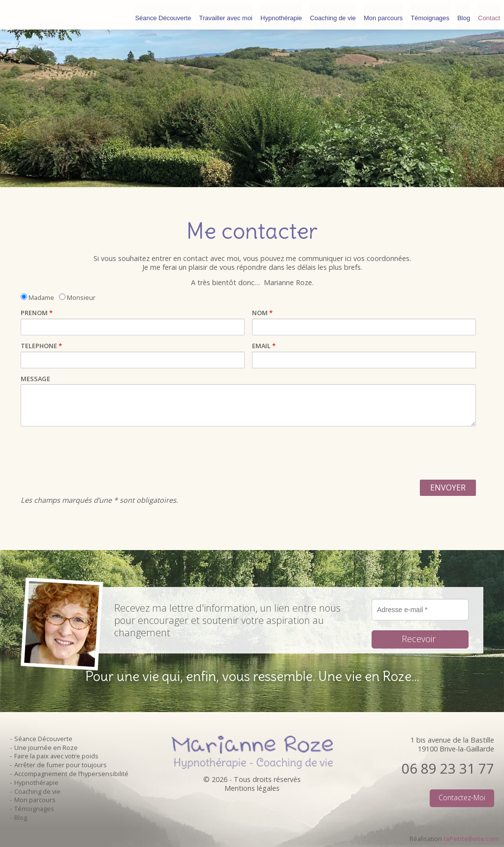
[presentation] (95, 453)
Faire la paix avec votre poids (56, 756)
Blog (464, 15)
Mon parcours (383, 15)
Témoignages (430, 15)
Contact (489, 15)
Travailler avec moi (226, 15)
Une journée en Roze (46, 748)
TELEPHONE (41, 346)
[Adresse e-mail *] (420, 610)
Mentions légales (252, 788)
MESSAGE (35, 379)
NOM (262, 313)
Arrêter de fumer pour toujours (61, 765)
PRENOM (37, 313)
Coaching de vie (333, 15)
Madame (37, 297)
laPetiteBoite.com (471, 839)
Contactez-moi (462, 798)
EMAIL (264, 346)
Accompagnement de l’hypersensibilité (71, 774)
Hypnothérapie (281, 15)
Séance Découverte (163, 15)
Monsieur (77, 297)
